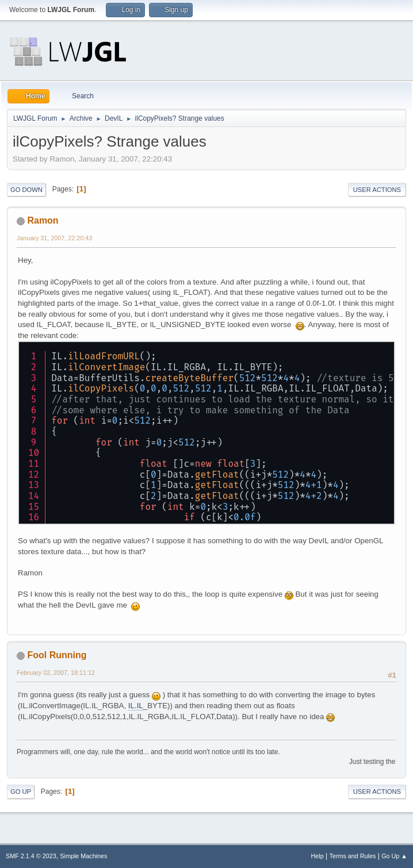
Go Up (21, 792)
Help (318, 856)
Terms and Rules (353, 856)
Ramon (43, 220)
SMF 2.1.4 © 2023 (31, 856)
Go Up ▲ (394, 856)
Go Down (26, 190)
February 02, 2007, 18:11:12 (56, 673)
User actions (377, 190)
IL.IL (136, 706)
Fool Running (57, 655)
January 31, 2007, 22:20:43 (54, 238)
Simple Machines (83, 856)
